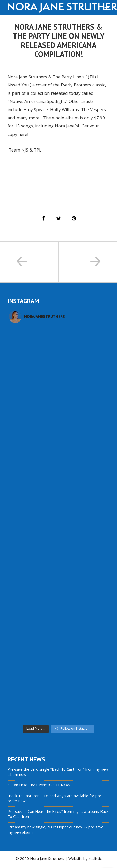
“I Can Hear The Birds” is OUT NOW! (40, 786)
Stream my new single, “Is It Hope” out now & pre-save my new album (55, 830)
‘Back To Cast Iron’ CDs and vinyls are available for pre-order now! (55, 799)
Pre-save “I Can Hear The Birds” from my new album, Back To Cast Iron (58, 815)
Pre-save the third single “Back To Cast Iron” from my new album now (58, 772)
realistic (95, 859)
